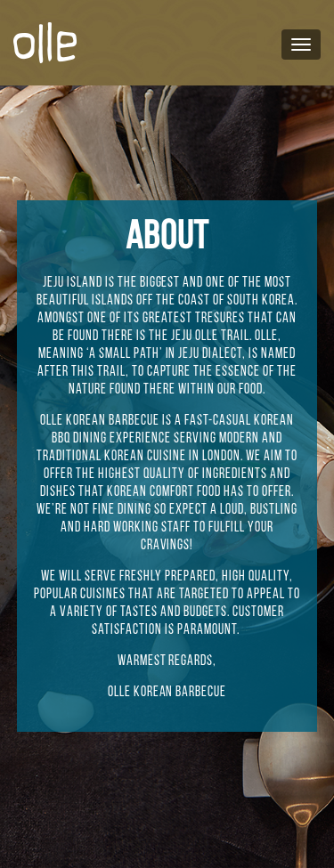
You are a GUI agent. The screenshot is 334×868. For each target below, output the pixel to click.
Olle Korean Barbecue (100, 421)
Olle (207, 337)
